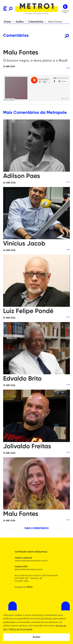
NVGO (30, 587)
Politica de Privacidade (21, 629)
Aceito (37, 637)
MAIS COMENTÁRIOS (37, 528)
